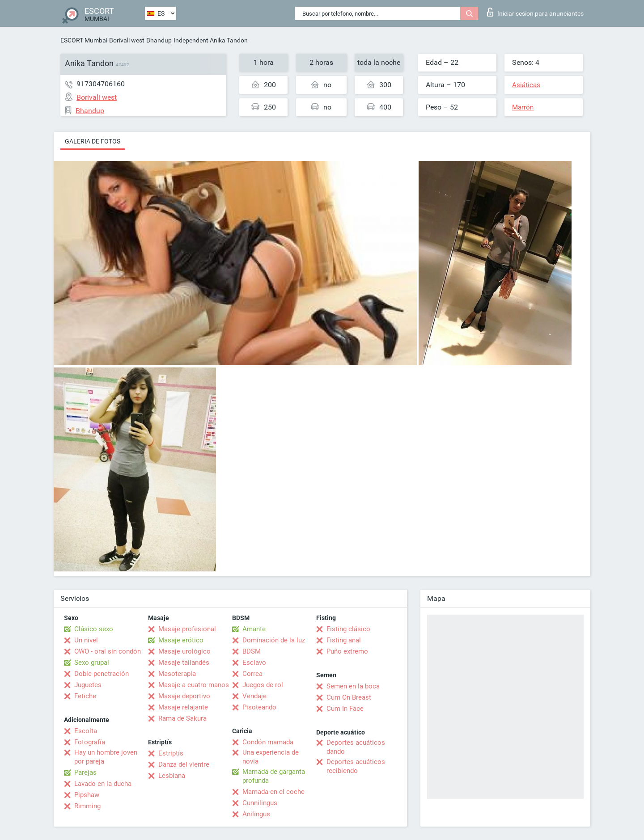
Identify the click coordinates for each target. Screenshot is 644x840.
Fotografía (90, 742)
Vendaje (254, 696)
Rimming (87, 806)
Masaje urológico (184, 651)
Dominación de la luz (274, 640)
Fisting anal (344, 640)
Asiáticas (526, 85)
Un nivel (86, 640)
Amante (254, 629)
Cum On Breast (349, 697)
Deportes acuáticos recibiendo (356, 766)
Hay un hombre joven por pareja (106, 757)
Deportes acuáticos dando (356, 747)
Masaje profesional (187, 629)
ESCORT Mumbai (84, 40)
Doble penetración (102, 674)
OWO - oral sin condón (108, 651)
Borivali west (127, 40)
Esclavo (254, 663)
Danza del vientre (184, 764)
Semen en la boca (353, 686)
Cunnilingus (260, 803)
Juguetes (88, 685)
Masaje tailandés (184, 663)
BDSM (252, 651)
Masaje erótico (181, 640)
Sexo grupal (92, 663)
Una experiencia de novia (271, 757)
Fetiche (85, 696)
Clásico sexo (94, 629)
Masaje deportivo (184, 696)
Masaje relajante (183, 707)
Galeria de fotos (93, 141)
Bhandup (159, 40)
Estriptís (171, 753)
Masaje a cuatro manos (194, 685)
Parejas (85, 772)
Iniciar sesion (535, 12)
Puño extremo (347, 651)
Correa (252, 674)
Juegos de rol (263, 685)
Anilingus (256, 814)
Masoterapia (177, 674)
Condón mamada (268, 742)
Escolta (86, 731)
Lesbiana (172, 776)
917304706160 (101, 84)
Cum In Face (345, 709)
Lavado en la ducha (103, 784)
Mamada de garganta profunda (274, 776)
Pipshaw (87, 795)
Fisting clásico (348, 629)
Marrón (523, 107)
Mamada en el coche (273, 792)
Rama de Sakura (182, 718)
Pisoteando (259, 707)
